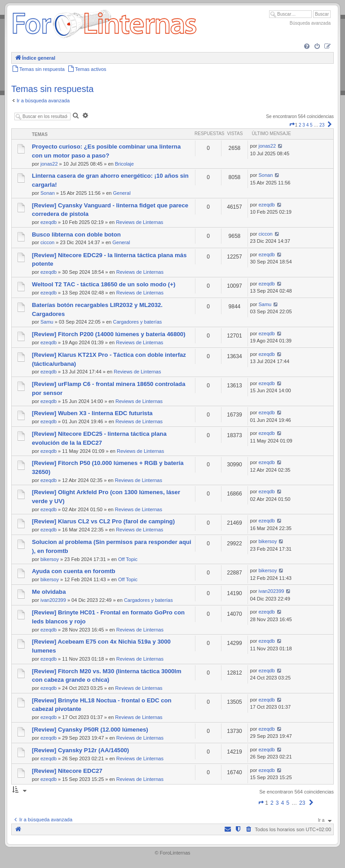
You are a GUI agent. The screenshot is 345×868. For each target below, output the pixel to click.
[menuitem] (307, 47)
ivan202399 (53, 600)
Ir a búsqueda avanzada (43, 101)
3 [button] (304, 125)
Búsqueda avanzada (310, 23)
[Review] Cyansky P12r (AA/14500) (80, 750)
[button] (292, 125)
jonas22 (49, 164)
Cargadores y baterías (137, 322)
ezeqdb (49, 222)
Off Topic (128, 559)
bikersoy (50, 559)
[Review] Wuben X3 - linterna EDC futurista (92, 413)
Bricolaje (124, 164)
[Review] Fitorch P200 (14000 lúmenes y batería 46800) (109, 334)
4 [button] (308, 125)
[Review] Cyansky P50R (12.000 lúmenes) (90, 730)
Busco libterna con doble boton (76, 235)
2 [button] (300, 125)
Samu (47, 322)
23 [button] (322, 125)
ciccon (47, 242)
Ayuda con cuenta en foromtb (74, 571)
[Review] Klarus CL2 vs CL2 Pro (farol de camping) (103, 521)
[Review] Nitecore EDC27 (67, 771)
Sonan (48, 193)
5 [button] (311, 125)
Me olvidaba (49, 592)
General (122, 193)
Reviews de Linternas (139, 222)
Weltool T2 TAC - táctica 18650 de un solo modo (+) (104, 284)
